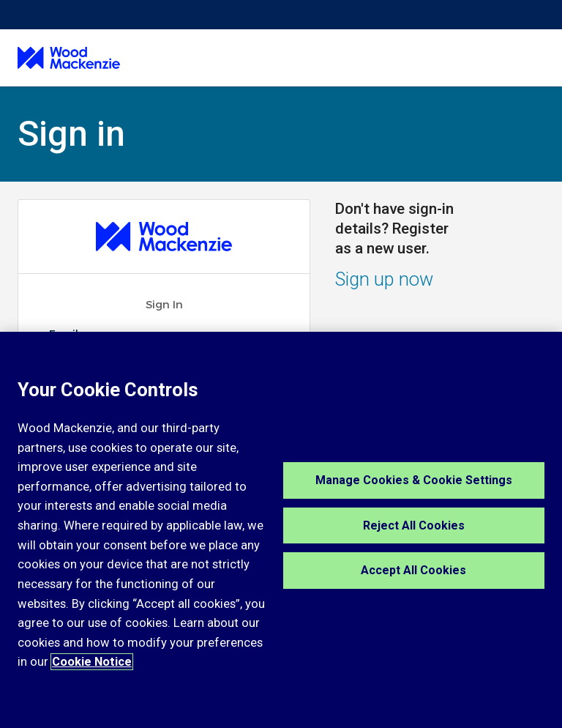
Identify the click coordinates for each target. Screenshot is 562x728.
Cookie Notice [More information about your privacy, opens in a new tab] (92, 662)
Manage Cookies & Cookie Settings (414, 480)
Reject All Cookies (414, 525)
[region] (281, 530)
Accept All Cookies (413, 570)
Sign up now (384, 279)
